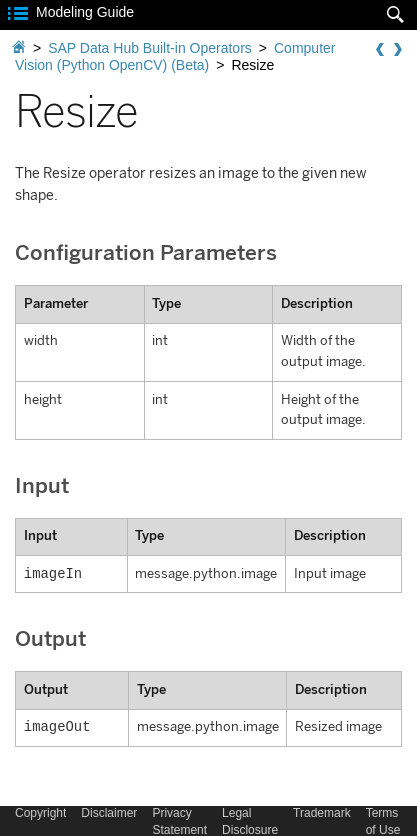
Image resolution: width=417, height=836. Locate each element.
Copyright (40, 813)
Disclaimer (109, 813)
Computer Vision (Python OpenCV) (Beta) (175, 56)
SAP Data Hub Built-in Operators (150, 48)
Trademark (322, 813)
